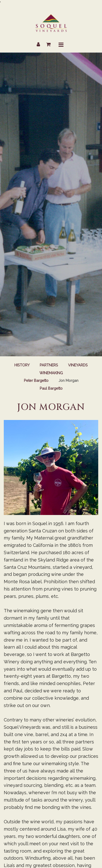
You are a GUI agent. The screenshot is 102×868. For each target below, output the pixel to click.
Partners (49, 365)
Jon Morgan (68, 380)
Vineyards (78, 365)
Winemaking (51, 373)
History (22, 365)
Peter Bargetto (36, 380)
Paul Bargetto (51, 388)
